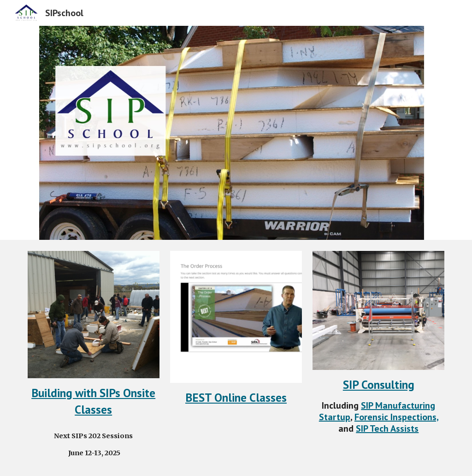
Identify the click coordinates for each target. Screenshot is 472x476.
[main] (94, 401)
